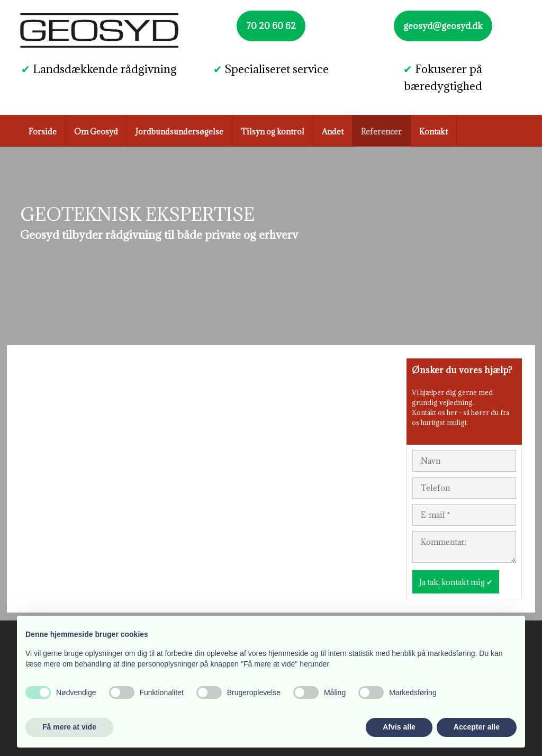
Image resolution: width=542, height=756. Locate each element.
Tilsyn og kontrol (273, 132)
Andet (333, 132)
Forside (43, 132)
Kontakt (433, 132)
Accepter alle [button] (477, 727)
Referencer (381, 132)
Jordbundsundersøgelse (179, 132)
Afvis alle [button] (399, 727)
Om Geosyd (96, 132)
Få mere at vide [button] (69, 727)
